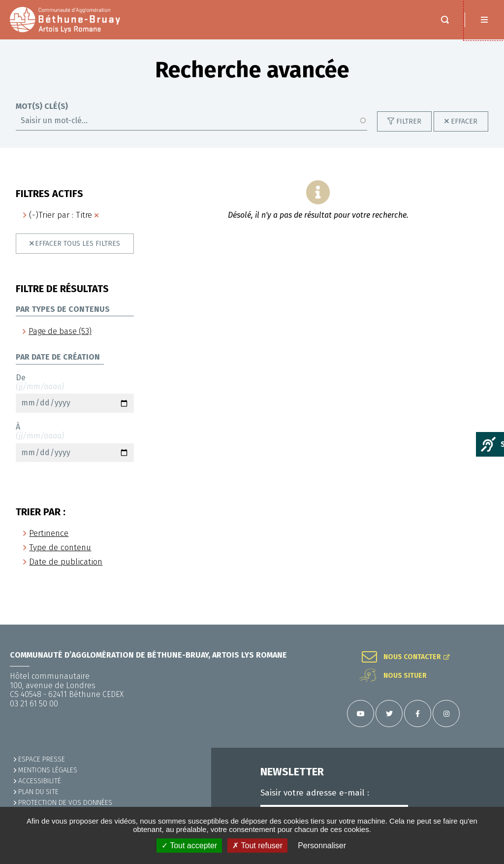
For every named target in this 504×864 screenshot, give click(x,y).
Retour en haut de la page (484, 625)
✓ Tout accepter (189, 846)
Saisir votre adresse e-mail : (315, 793)
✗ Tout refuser (257, 846)
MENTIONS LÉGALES (48, 770)
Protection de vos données (65, 803)
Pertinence (49, 543)
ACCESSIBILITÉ (40, 781)
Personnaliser (322, 846)
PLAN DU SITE (38, 792)
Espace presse (42, 759)
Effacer (464, 131)
